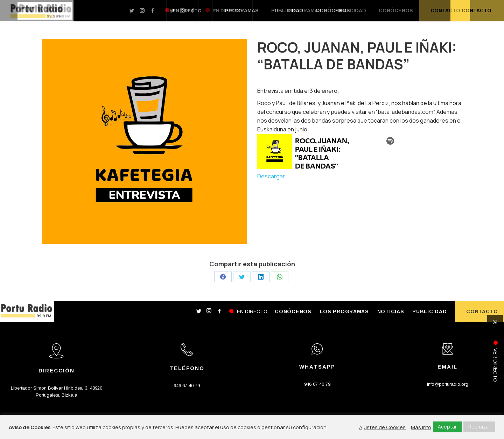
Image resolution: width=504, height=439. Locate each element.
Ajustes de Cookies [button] (382, 427)
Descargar (271, 176)
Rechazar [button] (479, 427)
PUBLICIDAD (429, 311)
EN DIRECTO (252, 311)
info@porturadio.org (448, 384)
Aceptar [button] (447, 427)
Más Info (421, 427)
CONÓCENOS (293, 311)
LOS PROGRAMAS (344, 311)
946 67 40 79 (187, 386)
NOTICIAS (391, 311)
